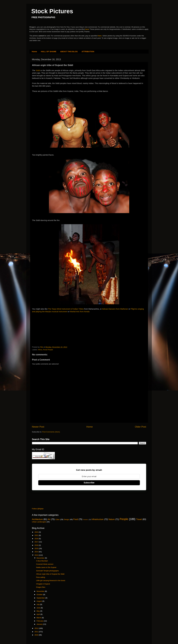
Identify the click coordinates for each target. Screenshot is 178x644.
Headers (86, 520)
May (38, 611)
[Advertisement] (51, 328)
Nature (112, 519)
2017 (37, 542)
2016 (37, 545)
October (40, 595)
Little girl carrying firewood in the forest (51, 581)
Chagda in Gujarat (43, 584)
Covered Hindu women (45, 564)
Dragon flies (41, 587)
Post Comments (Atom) (51, 432)
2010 (37, 635)
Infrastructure (98, 519)
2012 (37, 628)
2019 (37, 539)
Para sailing (41, 577)
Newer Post (38, 427)
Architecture (37, 519)
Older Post (140, 427)
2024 (37, 532)
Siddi (38, 70)
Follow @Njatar (38, 509)
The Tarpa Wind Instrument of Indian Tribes (66, 309)
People (124, 519)
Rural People (48, 350)
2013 (37, 555)
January (40, 624)
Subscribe (89, 483)
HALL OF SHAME (49, 51)
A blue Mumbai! (42, 561)
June (39, 608)
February (40, 621)
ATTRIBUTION (88, 51)
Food (76, 519)
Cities (58, 519)
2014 (37, 552)
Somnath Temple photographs (47, 571)
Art (49, 519)
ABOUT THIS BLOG (69, 51)
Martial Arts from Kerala (80, 312)
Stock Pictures (52, 11)
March (39, 618)
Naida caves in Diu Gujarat (46, 567)
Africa (40, 350)
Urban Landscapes (39, 522)
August (40, 601)
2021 (37, 535)
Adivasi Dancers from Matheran (115, 309)
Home (34, 51)
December (41, 558)
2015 (37, 548)
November (41, 591)
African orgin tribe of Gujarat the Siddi (50, 574)
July (38, 604)
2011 (37, 632)
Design (66, 519)
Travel (139, 519)
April (39, 614)
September (41, 598)
